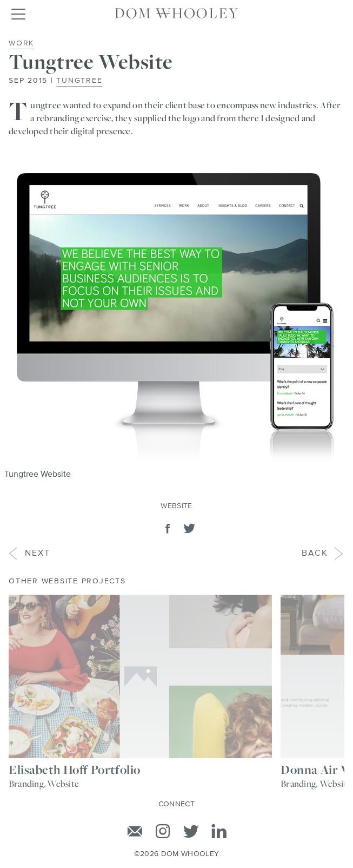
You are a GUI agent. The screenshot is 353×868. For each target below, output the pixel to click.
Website (176, 506)
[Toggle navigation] (18, 14)
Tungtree (79, 81)
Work (21, 43)
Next (30, 554)
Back (323, 554)
